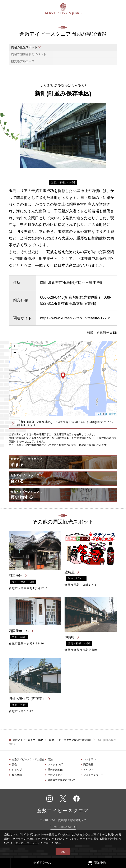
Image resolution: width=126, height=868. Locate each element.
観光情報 (17, 775)
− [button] (15, 353)
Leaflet (99, 414)
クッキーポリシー (26, 843)
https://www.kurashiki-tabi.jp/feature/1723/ (75, 318)
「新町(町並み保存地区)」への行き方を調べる (65, 423)
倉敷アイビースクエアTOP (28, 740)
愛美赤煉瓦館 (55, 770)
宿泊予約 (100, 863)
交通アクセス (55, 775)
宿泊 (50, 759)
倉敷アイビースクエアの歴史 (28, 759)
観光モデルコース (23, 61)
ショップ (17, 770)
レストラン (90, 759)
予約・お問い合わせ (62, 827)
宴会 (14, 764)
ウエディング (55, 764)
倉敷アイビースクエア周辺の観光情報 (70, 740)
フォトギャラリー (93, 775)
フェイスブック (76, 799)
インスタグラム (50, 799)
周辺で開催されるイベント (29, 54)
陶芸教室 (88, 764)
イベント (88, 770)
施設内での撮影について (61, 780)
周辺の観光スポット (24, 47)
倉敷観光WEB (107, 333)
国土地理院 (110, 414)
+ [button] (15, 347)
